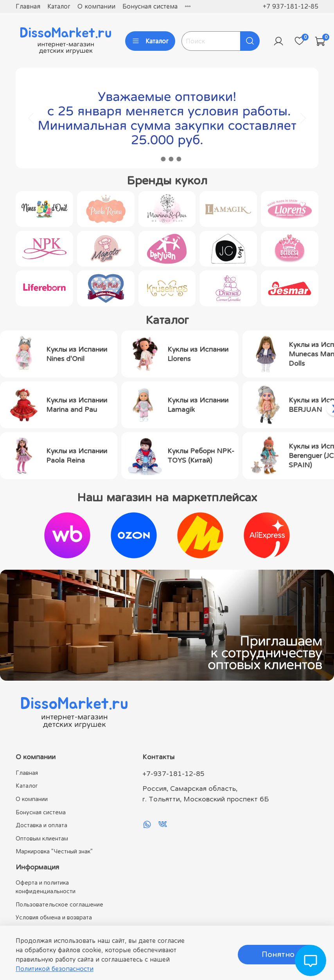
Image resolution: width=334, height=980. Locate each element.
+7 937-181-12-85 (291, 6)
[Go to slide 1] (155, 159)
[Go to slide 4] (179, 159)
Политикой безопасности (55, 969)
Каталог (59, 6)
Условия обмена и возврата (54, 917)
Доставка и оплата (41, 825)
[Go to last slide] (31, 118)
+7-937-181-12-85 (173, 774)
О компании (96, 6)
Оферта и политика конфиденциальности (46, 887)
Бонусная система (150, 6)
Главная (28, 6)
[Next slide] (303, 118)
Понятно (278, 954)
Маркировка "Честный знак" (54, 851)
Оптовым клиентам (42, 838)
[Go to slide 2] (163, 159)
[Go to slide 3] (171, 159)
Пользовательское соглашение (59, 904)
